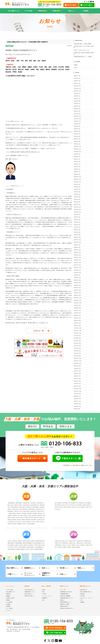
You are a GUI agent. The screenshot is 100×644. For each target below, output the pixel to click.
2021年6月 (77, 222)
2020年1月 (77, 265)
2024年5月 (77, 134)
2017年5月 (77, 346)
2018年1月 (77, 326)
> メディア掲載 (9, 608)
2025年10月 (77, 91)
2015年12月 (78, 389)
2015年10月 (77, 394)
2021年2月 (77, 232)
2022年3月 (77, 199)
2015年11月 (78, 391)
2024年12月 (77, 116)
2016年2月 (77, 384)
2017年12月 (78, 328)
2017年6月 (77, 343)
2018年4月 (77, 318)
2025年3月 (77, 109)
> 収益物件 (82, 602)
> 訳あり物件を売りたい (29, 590)
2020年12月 (77, 237)
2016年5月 (77, 376)
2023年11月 (77, 149)
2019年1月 (77, 295)
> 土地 (43, 600)
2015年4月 (77, 409)
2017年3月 (77, 351)
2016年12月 (78, 358)
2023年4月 (77, 167)
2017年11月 (78, 331)
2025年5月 (77, 104)
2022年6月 (77, 192)
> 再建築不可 (44, 598)
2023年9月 (77, 154)
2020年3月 (77, 260)
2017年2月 (77, 353)
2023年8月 (77, 157)
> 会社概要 (8, 604)
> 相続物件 (8, 596)
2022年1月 (77, 204)
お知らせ (76, 67)
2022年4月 (77, 197)
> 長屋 (43, 592)
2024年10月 (77, 121)
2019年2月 (77, 293)
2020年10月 (77, 242)
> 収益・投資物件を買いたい (86, 592)
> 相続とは (62, 600)
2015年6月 (77, 404)
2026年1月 (77, 83)
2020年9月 (77, 245)
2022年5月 (77, 194)
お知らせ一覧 (39, 331)
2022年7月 (77, 189)
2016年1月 (77, 386)
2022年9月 (77, 184)
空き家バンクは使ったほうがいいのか (81, 50)
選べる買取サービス (14, 11)
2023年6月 (77, 162)
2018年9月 (77, 305)
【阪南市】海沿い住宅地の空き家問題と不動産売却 (84, 53)
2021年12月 (77, 207)
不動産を (42, 11)
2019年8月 (77, 278)
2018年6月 (77, 313)
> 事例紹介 (8, 600)
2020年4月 (77, 257)
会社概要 (86, 11)
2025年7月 (77, 99)
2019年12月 (78, 268)
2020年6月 (77, 252)
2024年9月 (77, 124)
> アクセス (8, 610)
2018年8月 (77, 308)
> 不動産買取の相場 (64, 594)
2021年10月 (77, 212)
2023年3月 (77, 169)
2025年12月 (77, 86)
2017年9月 (77, 336)
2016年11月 (78, 361)
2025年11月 (77, 88)
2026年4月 (77, 76)
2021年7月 (77, 220)
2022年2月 (77, 202)
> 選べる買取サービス (10, 592)
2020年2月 (77, 262)
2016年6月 (77, 373)
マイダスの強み (28, 11)
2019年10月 (77, 273)
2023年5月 (77, 164)
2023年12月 (77, 146)
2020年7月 (77, 250)
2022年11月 (77, 179)
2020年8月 (77, 247)
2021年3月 (77, 230)
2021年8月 (77, 217)
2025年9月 (77, 93)
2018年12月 (78, 298)
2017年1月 (77, 356)
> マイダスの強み (9, 590)
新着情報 (9, 46)
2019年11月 (77, 270)
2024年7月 (77, 129)
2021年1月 (77, 235)
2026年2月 (77, 81)
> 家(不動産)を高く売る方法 (66, 592)
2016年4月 (77, 379)
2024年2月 (77, 141)
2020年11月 (77, 240)
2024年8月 (77, 126)
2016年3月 (77, 381)
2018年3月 (77, 321)
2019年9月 (77, 275)
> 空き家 (43, 590)
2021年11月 (77, 210)
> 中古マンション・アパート (86, 598)
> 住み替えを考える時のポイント (67, 608)
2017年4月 (77, 348)
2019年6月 (77, 283)
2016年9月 (77, 366)
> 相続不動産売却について (65, 602)
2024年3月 (77, 139)
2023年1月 (77, 174)
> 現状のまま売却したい (29, 596)
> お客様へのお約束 (10, 598)
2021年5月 (77, 225)
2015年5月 (77, 406)
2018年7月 (77, 310)
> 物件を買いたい (84, 590)
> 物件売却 (8, 594)
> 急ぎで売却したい (28, 594)
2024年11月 (77, 119)
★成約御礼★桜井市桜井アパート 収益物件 (83, 57)
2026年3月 (77, 78)
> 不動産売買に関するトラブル (66, 598)
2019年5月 (77, 285)
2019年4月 (77, 288)
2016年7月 (77, 371)
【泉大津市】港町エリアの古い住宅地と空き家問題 (84, 47)
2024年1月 (77, 144)
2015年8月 (77, 399)
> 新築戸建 (82, 594)
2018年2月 (77, 323)
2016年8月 (77, 368)
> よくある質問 (9, 602)
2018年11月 (78, 300)
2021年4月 (77, 227)
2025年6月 (77, 101)
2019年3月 (77, 290)
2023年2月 (77, 172)
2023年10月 (77, 151)
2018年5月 (77, 315)
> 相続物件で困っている (29, 592)
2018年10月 (78, 303)
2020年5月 (77, 255)
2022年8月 (77, 187)
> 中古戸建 (82, 596)
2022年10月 (77, 182)
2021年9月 (77, 215)
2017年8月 (77, 338)
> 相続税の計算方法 (64, 606)
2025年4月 (77, 106)
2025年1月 (77, 114)
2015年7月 (77, 401)
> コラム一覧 (62, 590)
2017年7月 (77, 341)
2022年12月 (77, 177)
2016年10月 (78, 363)
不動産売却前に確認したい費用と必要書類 (82, 44)
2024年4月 (77, 136)
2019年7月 (77, 280)
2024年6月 (77, 131)
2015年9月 (77, 396)
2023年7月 (77, 159)
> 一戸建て (44, 594)
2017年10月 (78, 333)
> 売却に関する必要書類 (65, 596)
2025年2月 (77, 111)
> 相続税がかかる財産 (64, 604)
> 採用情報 (8, 606)
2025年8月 (77, 96)
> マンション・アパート (47, 596)
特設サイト (71, 11)
